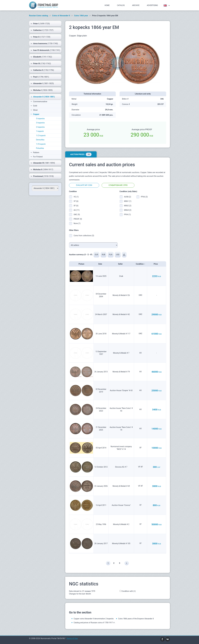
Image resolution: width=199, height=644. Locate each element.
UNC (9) (77, 214)
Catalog (121, 5)
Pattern (35, 153)
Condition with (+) (129, 591)
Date (101, 264)
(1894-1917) (42, 169)
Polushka (40, 148)
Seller (121, 264)
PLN (111, 255)
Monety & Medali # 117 (121, 334)
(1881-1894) (43, 163)
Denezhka (40, 140)
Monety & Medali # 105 (121, 543)
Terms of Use (72, 638)
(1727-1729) (40, 37)
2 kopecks (40, 127)
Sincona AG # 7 (121, 467)
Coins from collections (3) (84, 236)
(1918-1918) (42, 176)
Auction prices (81, 154)
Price (157, 264)
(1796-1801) (40, 77)
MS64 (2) (128, 210)
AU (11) (77, 210)
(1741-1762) (41, 57)
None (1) (77, 223)
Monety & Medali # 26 (121, 295)
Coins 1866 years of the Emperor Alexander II (136, 619)
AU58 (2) (128, 197)
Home (107, 5)
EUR (96, 255)
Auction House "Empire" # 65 (121, 390)
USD (118, 255)
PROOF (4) (78, 219)
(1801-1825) (42, 83)
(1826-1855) (42, 90)
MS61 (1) (128, 201)
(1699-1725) (40, 24)
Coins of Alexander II (61, 16)
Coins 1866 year (81, 16)
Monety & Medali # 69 (121, 486)
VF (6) (76, 201)
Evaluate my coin (84, 185)
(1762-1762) (41, 64)
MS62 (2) (128, 206)
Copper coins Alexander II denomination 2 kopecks (94, 619)
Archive (136, 5)
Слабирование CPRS (118, 185)
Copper (35, 114)
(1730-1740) (44, 43)
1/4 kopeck (41, 144)
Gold (34, 106)
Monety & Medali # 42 (121, 314)
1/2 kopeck (41, 136)
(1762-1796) (42, 70)
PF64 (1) (127, 214)
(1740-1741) (45, 50)
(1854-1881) (43, 97)
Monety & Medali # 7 (121, 353)
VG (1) (76, 197)
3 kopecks (40, 123)
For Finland (37, 157)
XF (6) (76, 206)
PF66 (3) (144, 197)
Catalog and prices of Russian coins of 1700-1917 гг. (94, 623)
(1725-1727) (42, 30)
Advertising (152, 5)
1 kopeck (40, 131)
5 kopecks (40, 119)
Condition (140, 264)
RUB (104, 255)
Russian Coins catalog (39, 16)
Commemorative (39, 102)
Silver (34, 110)
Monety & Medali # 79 (121, 372)
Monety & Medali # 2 (121, 524)
